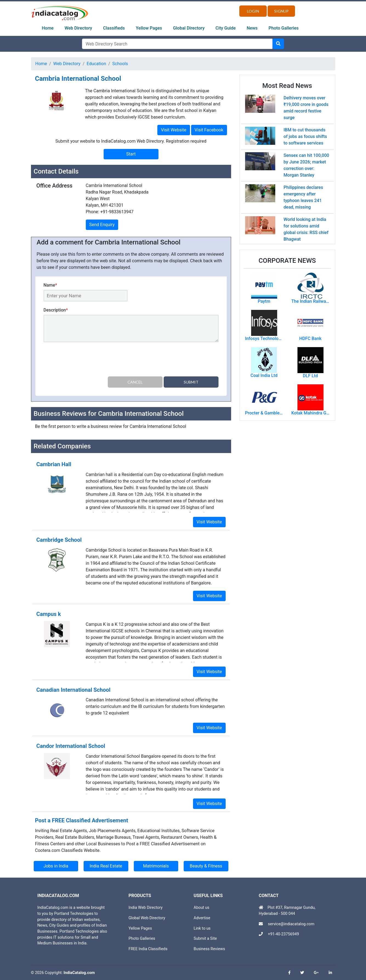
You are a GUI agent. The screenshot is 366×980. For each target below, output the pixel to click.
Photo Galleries (284, 28)
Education (96, 64)
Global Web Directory (147, 918)
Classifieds (114, 28)
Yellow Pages (149, 28)
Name (50, 285)
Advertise (202, 918)
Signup (281, 11)
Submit (191, 382)
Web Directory (78, 28)
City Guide (226, 28)
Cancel (135, 382)
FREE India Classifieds (148, 949)
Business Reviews (209, 949)
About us (201, 908)
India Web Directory (146, 908)
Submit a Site (205, 939)
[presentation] (85, 360)
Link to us (202, 928)
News (252, 28)
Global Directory (189, 28)
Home (48, 28)
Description (56, 310)
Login (253, 11)
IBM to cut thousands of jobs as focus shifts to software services (305, 136)
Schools (120, 64)
